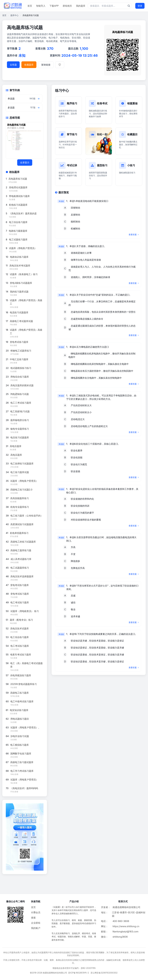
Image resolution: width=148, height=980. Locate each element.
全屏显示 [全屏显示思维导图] (25, 163)
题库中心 (14, 15)
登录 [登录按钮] (140, 6)
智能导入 (41, 6)
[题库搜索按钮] (129, 6)
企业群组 (36, 923)
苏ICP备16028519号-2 (79, 973)
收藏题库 (29, 65)
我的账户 (36, 928)
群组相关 (67, 6)
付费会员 (36, 912)
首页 (30, 6)
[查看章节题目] (39, 99)
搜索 (33, 918)
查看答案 (134, 235)
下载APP (54, 6)
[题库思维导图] (24, 140)
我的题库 (81, 6)
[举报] (60, 65)
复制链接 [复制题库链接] (46, 65)
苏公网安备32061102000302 (104, 973)
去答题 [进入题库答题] (13, 65)
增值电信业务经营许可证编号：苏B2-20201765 (74, 968)
